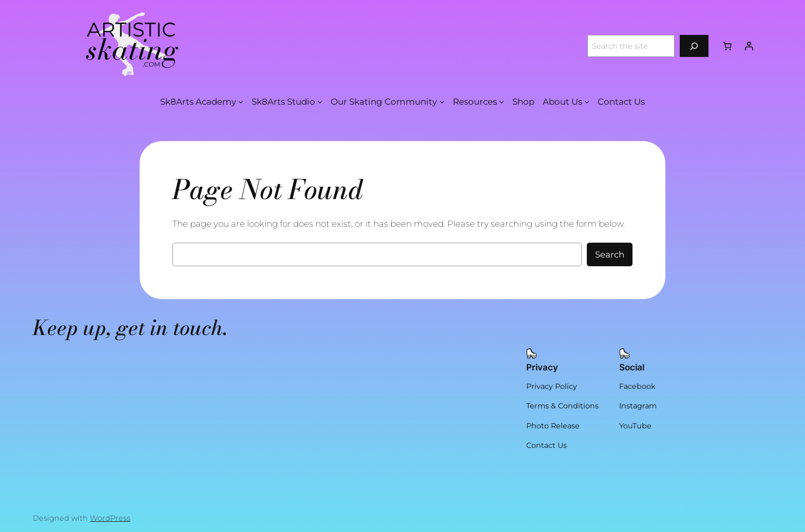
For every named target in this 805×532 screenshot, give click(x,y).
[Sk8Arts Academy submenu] (241, 102)
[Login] (749, 46)
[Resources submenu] (502, 102)
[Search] (694, 46)
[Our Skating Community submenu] (442, 102)
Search (610, 254)
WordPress (110, 518)
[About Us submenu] (587, 102)
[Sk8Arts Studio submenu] (320, 102)
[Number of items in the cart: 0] (727, 46)
